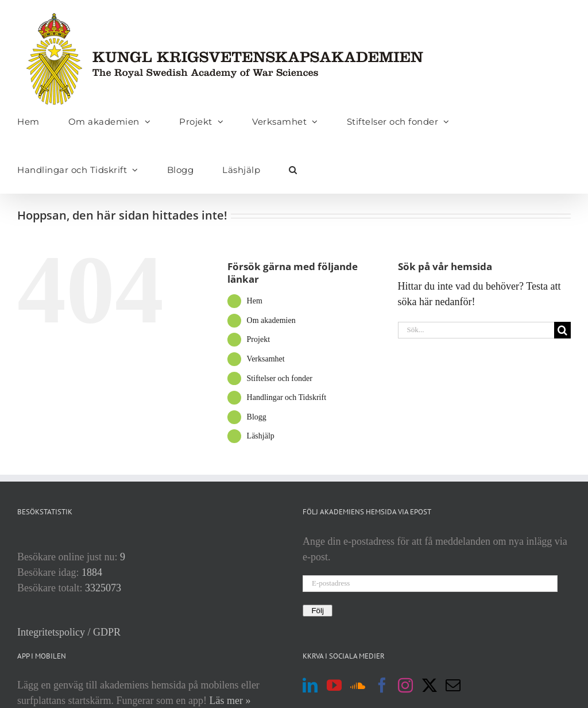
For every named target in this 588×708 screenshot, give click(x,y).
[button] (293, 170)
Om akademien (271, 320)
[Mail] (453, 685)
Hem (255, 301)
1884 (92, 572)
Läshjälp (261, 436)
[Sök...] (476, 330)
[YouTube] (334, 685)
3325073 (103, 588)
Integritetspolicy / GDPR (69, 632)
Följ (318, 611)
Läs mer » (230, 701)
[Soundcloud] (358, 685)
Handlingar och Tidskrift (287, 397)
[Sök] (562, 330)
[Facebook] (382, 685)
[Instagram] (405, 685)
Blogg (257, 417)
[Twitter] (430, 685)
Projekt (258, 339)
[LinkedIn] (310, 685)
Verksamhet (266, 359)
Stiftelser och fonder (280, 378)
